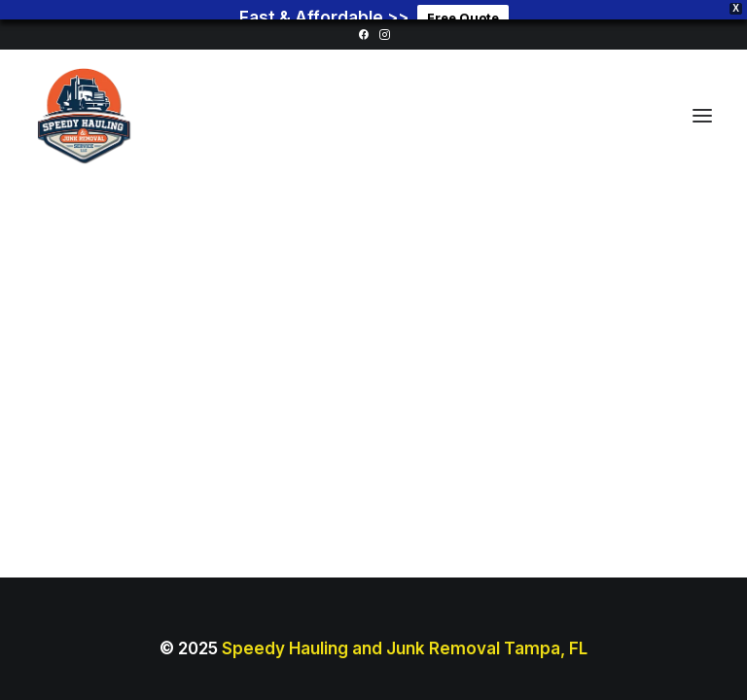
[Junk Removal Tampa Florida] (84, 102)
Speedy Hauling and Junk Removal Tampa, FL (405, 635)
